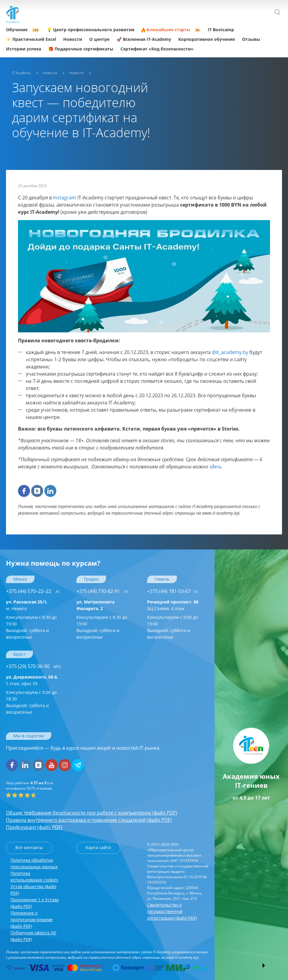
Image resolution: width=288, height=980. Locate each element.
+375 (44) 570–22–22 (33, 591)
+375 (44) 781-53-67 (173, 591)
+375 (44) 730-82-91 (102, 591)
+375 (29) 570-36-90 (34, 666)
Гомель (162, 579)
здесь (215, 467)
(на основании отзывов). (30, 786)
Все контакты (29, 847)
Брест (19, 654)
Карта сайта (98, 847)
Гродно (91, 579)
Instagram (65, 198)
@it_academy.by (230, 352)
